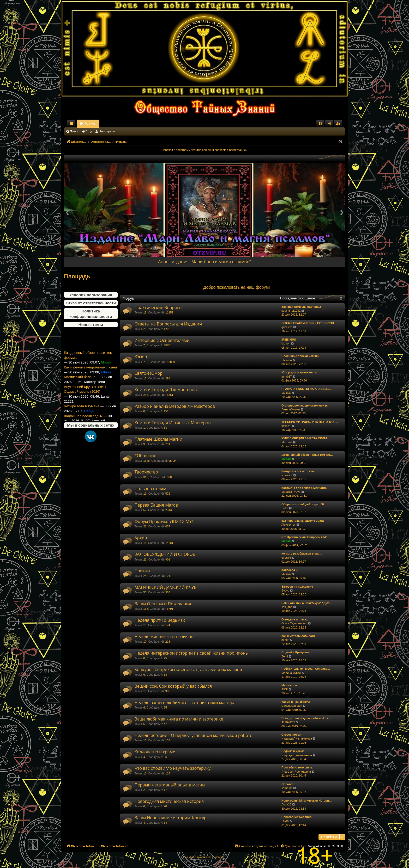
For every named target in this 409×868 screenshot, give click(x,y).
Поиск (74, 131)
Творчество (146, 472)
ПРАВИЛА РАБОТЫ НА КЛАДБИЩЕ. (307, 389)
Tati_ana (287, 607)
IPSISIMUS (289, 340)
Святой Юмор (149, 373)
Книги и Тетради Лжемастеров (166, 390)
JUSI (285, 689)
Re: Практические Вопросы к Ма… (306, 537)
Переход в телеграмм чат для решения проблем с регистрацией (205, 150)
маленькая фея (292, 706)
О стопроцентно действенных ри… (306, 405)
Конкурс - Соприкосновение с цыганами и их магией (188, 669)
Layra (285, 821)
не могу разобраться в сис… (302, 553)
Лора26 (286, 804)
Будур (285, 590)
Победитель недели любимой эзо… (307, 718)
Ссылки (72, 125)
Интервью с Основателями (162, 340)
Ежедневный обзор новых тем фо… (307, 455)
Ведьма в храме (293, 751)
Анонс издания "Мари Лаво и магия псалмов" (204, 262)
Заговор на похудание (297, 587)
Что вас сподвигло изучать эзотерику (173, 768)
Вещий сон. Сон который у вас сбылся (173, 686)
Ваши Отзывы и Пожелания (163, 604)
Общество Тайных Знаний (99, 124)
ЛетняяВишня (291, 409)
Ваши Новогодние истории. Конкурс (172, 818)
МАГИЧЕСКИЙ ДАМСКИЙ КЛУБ (166, 587)
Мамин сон (289, 685)
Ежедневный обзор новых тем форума (88, 364)
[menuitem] (320, 124)
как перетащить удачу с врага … (304, 521)
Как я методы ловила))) (298, 636)
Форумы (136, 124)
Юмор (141, 357)
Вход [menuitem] (330, 125)
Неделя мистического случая (164, 637)
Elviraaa (287, 360)
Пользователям (151, 489)
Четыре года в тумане (82, 415)
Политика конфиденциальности (91, 314)
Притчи (142, 571)
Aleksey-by (288, 525)
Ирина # (287, 475)
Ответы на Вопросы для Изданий (168, 324)
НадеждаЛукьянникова (297, 738)
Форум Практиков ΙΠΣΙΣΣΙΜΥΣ (164, 521)
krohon (286, 343)
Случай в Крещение (296, 652)
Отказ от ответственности (91, 303)
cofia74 (286, 426)
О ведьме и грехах (295, 619)
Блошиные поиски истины (300, 356)
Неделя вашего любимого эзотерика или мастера (185, 703)
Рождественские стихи (298, 471)
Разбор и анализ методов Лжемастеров (175, 406)
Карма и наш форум (296, 702)
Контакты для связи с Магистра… (305, 488)
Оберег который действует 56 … (304, 504)
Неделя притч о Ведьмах (160, 620)
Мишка (286, 393)
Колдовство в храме (155, 752)
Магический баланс (80, 386)
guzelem (287, 327)
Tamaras (287, 788)
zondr (285, 640)
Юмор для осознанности (299, 372)
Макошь (287, 442)
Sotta (285, 508)
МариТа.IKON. (291, 492)
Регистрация (108, 131)
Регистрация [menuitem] (339, 125)
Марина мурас (291, 673)
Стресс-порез (291, 735)
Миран (286, 459)
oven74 (286, 558)
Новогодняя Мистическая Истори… (307, 801)
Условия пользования (91, 295)
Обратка (287, 784)
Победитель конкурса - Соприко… (306, 669)
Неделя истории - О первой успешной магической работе (194, 735)
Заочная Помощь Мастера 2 (301, 307)
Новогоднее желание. (297, 817)
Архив (141, 538)
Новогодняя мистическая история (169, 801)
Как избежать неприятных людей (90, 376)
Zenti (285, 656)
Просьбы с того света (297, 767)
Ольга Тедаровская (294, 623)
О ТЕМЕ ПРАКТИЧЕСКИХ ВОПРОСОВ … (309, 323)
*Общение (145, 455)
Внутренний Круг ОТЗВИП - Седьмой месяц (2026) (86, 398)
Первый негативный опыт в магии (170, 785)
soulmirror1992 (291, 311)
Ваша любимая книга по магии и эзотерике (179, 719)
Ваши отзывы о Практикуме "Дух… (306, 603)
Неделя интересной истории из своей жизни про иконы (192, 653)
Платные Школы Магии (158, 439)
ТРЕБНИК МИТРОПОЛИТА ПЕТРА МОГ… (310, 422)
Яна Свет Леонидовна (296, 772)
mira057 (287, 377)
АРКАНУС (288, 722)
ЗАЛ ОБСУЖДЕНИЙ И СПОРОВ (165, 554)
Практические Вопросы (158, 307)
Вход (89, 131)
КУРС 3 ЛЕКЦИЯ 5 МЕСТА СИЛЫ (304, 438)
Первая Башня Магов (156, 505)
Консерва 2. (290, 570)
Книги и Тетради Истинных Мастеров (173, 423)
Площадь (77, 276)
